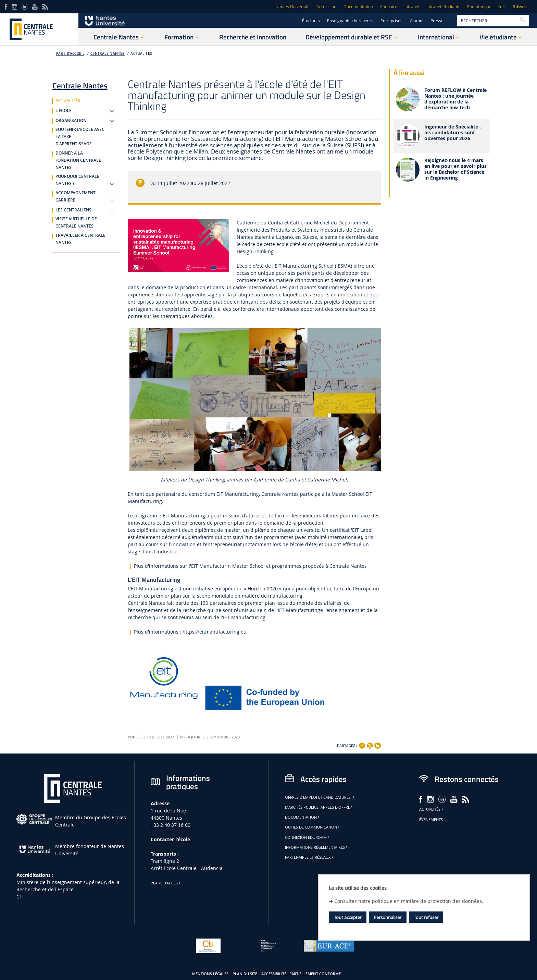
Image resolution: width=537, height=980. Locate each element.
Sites (518, 7)
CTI (20, 897)
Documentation (358, 7)
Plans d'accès (166, 883)
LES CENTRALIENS (73, 210)
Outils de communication (313, 827)
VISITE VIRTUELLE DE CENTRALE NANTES (76, 223)
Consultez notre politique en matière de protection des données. (409, 901)
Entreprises (391, 21)
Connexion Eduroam (308, 837)
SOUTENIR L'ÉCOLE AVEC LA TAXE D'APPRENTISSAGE (80, 137)
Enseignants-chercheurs (350, 21)
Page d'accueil (70, 54)
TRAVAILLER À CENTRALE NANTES (80, 239)
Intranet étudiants (443, 7)
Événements (433, 820)
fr (500, 7)
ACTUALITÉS (141, 54)
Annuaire (389, 7)
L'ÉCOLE (64, 111)
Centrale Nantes (108, 54)
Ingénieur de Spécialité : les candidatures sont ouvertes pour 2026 (453, 133)
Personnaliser (388, 917)
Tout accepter (348, 917)
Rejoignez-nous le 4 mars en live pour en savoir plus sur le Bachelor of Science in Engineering (455, 169)
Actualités (432, 809)
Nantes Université (292, 7)
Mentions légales (210, 974)
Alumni (417, 21)
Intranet (412, 7)
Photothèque (479, 7)
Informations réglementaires (317, 847)
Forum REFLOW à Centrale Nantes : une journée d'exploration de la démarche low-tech (455, 99)
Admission (326, 7)
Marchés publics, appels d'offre (319, 807)
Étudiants (311, 21)
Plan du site (245, 974)
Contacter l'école (170, 839)
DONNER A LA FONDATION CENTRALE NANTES (78, 160)
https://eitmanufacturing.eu (215, 632)
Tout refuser (426, 917)
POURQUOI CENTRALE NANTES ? (77, 180)
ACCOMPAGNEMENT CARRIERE (76, 197)
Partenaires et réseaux (310, 857)
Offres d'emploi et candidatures (320, 797)
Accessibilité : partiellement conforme (301, 974)
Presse (437, 21)
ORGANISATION (71, 121)
